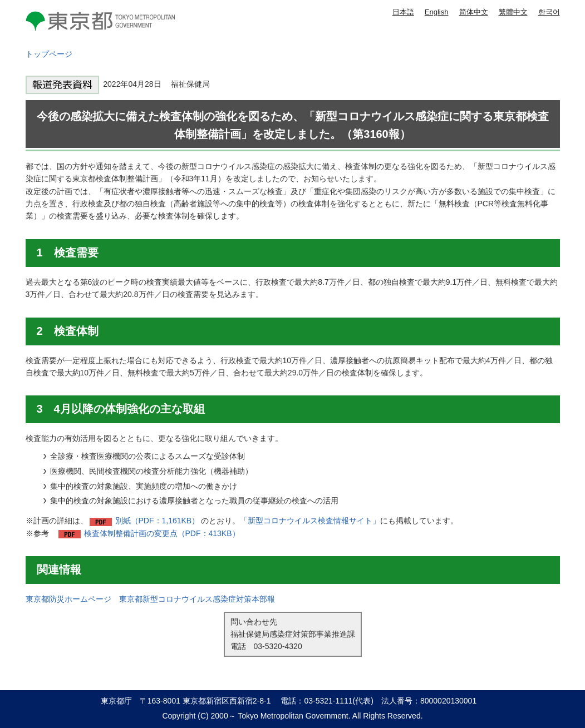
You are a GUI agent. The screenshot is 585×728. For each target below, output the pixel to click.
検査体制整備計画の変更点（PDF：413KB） (162, 533)
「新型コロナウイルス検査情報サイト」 (310, 521)
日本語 (403, 12)
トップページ (49, 54)
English (437, 12)
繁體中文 (513, 12)
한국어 (549, 12)
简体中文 (474, 12)
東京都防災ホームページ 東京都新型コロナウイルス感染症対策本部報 (150, 599)
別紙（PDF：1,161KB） (158, 521)
